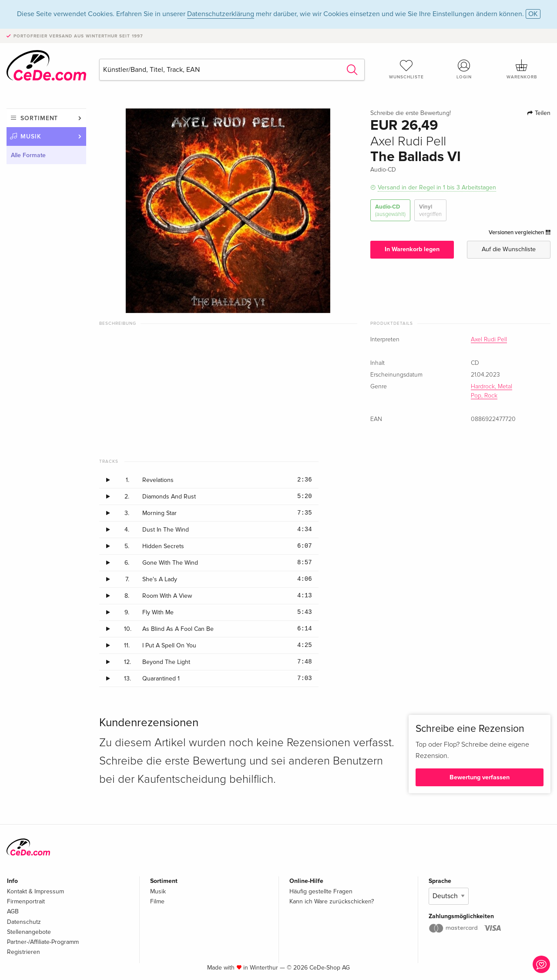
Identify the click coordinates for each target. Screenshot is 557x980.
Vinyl (430, 210)
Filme (157, 901)
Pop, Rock (484, 396)
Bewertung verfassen (480, 777)
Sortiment (39, 118)
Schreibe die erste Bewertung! (411, 113)
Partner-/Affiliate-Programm (43, 942)
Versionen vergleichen (520, 232)
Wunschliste (406, 69)
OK (533, 14)
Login (464, 69)
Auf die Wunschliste (509, 249)
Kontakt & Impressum (35, 891)
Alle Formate (28, 155)
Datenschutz (24, 922)
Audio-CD (390, 210)
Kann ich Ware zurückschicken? (332, 901)
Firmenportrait (26, 901)
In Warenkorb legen (412, 249)
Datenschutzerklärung (221, 14)
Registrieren (23, 952)
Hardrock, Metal (492, 387)
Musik (31, 136)
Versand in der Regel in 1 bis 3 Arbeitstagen (437, 187)
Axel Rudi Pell (489, 340)
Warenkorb (522, 69)
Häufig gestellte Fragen (321, 891)
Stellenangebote (29, 932)
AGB (13, 911)
